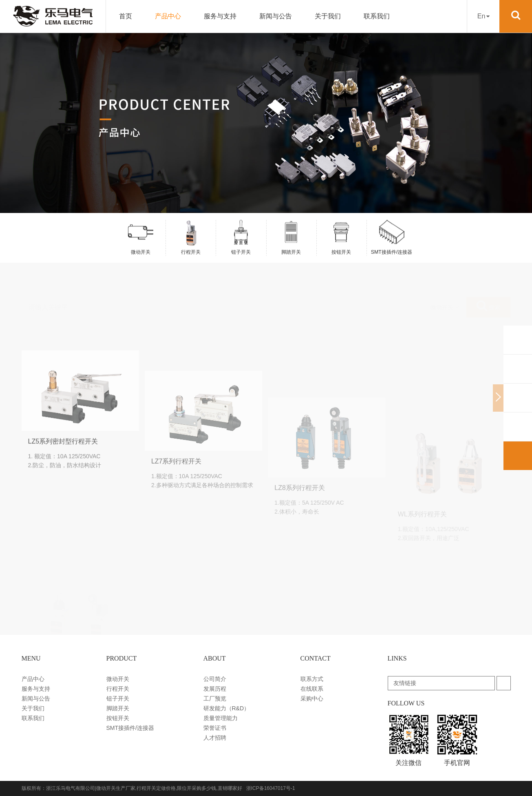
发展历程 (215, 689)
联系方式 (312, 679)
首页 (126, 16)
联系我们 (377, 16)
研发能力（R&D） (227, 708)
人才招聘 (215, 738)
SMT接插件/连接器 (130, 728)
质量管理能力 (221, 718)
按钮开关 (118, 718)
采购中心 (312, 698)
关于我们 (328, 16)
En (483, 16)
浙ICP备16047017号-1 (271, 788)
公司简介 (215, 679)
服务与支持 (220, 16)
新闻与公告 (276, 16)
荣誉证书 (215, 728)
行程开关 (118, 689)
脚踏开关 (118, 708)
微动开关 (118, 679)
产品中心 (168, 16)
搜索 (488, 286)
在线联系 (312, 689)
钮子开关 (118, 698)
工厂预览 (215, 698)
